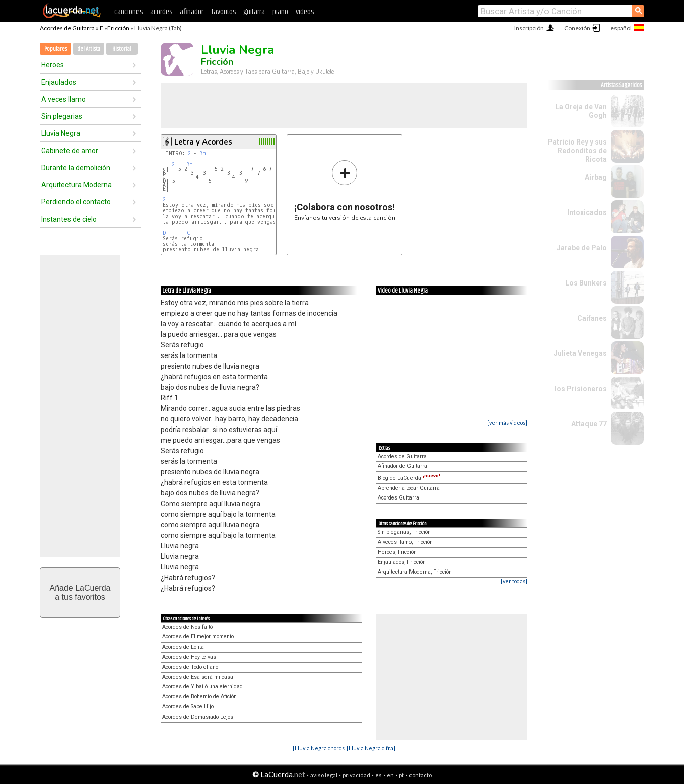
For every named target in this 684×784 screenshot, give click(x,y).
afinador (192, 12)
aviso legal (324, 775)
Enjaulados (59, 82)
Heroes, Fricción (397, 552)
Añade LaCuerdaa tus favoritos (80, 592)
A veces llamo (63, 99)
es (379, 775)
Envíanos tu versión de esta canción (345, 190)
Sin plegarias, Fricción (404, 532)
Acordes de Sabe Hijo (188, 707)
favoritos (223, 12)
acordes (161, 12)
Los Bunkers (586, 283)
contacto (420, 775)
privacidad (356, 775)
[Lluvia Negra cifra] (371, 748)
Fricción (118, 28)
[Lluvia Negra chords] (320, 748)
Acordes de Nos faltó (187, 627)
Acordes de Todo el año (190, 667)
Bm (202, 153)
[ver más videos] (507, 423)
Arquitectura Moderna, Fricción (415, 572)
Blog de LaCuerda (409, 478)
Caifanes (592, 318)
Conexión (577, 28)
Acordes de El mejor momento (198, 637)
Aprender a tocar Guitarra (409, 488)
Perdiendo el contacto (76, 202)
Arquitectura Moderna (77, 185)
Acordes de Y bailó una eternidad (202, 687)
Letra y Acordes (203, 142)
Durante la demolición (76, 168)
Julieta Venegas (580, 353)
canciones (128, 12)
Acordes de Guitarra (67, 28)
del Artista (89, 49)
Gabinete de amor (70, 151)
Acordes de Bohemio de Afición (199, 697)
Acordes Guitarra (398, 498)
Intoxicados (587, 212)
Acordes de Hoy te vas (189, 657)
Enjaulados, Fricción (402, 562)
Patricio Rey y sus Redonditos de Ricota (577, 151)
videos (305, 12)
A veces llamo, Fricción (405, 542)
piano (280, 12)
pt (401, 775)
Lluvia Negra (61, 133)
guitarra (254, 12)
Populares (56, 49)
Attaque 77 (589, 424)
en (390, 775)
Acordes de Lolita (183, 647)
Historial (122, 49)
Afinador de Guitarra (402, 466)
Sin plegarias (62, 116)
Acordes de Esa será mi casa (198, 677)
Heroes (53, 65)
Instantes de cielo (69, 219)
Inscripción (529, 28)
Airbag (596, 177)
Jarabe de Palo (582, 248)
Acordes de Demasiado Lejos (198, 717)
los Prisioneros (581, 389)
